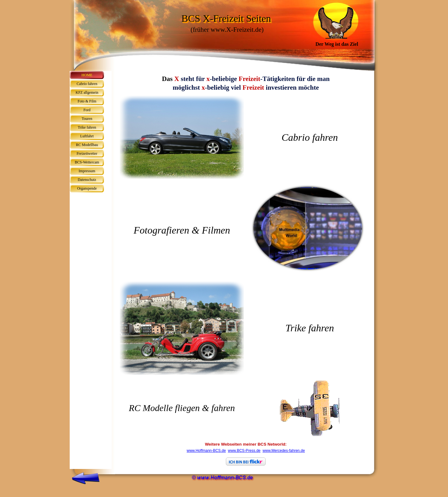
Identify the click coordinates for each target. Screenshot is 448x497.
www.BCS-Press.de (244, 451)
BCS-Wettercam (87, 162)
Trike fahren (87, 127)
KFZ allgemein (87, 92)
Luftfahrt (87, 136)
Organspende (87, 188)
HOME (87, 75)
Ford (87, 110)
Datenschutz (87, 180)
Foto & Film (87, 101)
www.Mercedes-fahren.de (284, 451)
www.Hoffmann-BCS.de (206, 451)
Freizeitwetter (87, 154)
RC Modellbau (87, 145)
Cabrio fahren (87, 84)
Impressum (87, 171)
